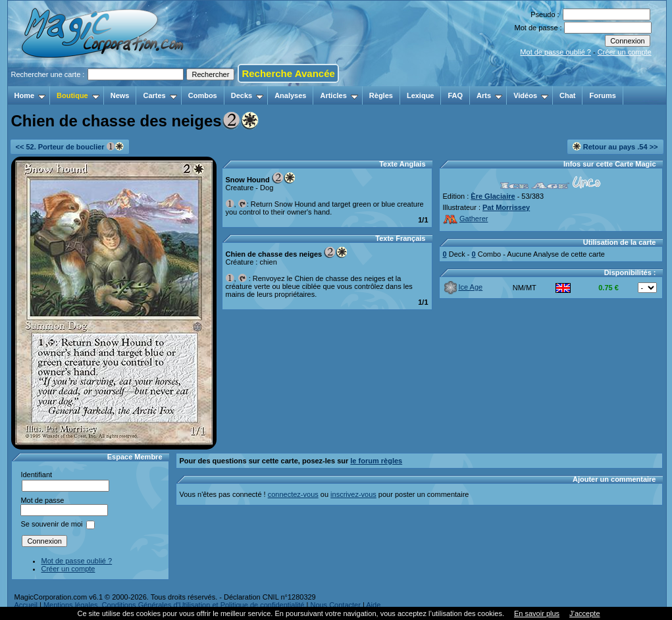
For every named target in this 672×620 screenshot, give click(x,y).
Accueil (26, 605)
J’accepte (584, 613)
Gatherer (466, 219)
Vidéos (531, 95)
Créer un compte (625, 52)
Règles (381, 95)
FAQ (455, 95)
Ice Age (463, 287)
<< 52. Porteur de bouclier (70, 146)
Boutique (78, 95)
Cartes (160, 95)
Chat (567, 95)
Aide (373, 605)
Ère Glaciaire (493, 196)
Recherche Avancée (288, 73)
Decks (247, 95)
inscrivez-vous (353, 494)
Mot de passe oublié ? (556, 52)
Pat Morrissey (506, 207)
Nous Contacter (335, 605)
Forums (602, 95)
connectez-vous (293, 494)
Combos (203, 95)
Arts (489, 95)
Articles (339, 95)
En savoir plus (537, 613)
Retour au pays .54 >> (615, 146)
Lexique (421, 95)
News (120, 95)
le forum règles (376, 461)
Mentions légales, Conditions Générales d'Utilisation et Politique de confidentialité (174, 605)
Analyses (290, 95)
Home (30, 95)
